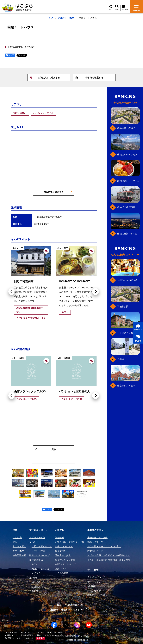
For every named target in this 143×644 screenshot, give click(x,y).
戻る (46, 449)
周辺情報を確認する (58, 192)
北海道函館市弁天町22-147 (21, 47)
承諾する (40, 638)
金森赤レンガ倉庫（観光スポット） (128, 386)
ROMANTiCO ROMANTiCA (77, 281)
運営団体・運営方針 (60, 610)
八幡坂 (121, 359)
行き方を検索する (89, 78)
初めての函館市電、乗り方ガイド (128, 207)
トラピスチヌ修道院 (127, 333)
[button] (12, 292)
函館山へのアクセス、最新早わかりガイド (128, 154)
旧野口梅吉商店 (24, 281)
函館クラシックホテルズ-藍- (32, 391)
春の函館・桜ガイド (127, 128)
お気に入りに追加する (45, 78)
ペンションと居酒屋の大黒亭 (77, 391)
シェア (10, 55)
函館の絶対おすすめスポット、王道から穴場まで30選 (128, 234)
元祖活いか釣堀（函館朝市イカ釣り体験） (128, 280)
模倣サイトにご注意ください (71, 605)
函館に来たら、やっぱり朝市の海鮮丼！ (128, 181)
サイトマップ (80, 610)
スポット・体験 (66, 18)
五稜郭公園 (123, 306)
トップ (50, 18)
